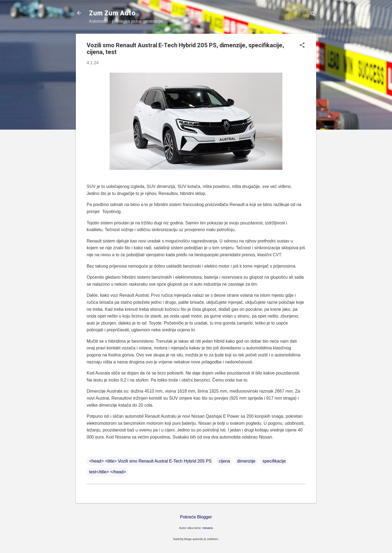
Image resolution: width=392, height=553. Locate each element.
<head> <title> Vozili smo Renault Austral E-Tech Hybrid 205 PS (150, 461)
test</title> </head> (108, 472)
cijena (224, 461)
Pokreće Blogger (196, 517)
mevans (208, 528)
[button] (302, 46)
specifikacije (274, 461)
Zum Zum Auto (112, 13)
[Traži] (313, 15)
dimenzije (246, 461)
